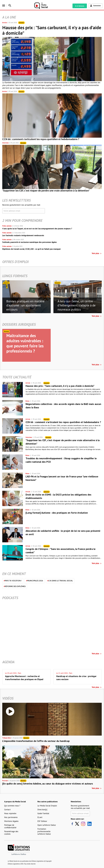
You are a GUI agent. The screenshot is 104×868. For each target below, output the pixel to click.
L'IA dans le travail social (60, 581)
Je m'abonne (80, 6)
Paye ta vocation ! (13, 581)
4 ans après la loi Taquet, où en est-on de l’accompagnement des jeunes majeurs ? (37, 229)
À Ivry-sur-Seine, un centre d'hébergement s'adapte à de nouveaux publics (77, 305)
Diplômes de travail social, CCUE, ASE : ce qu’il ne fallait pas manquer (32, 249)
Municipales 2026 (35, 581)
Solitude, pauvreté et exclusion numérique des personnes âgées (30, 242)
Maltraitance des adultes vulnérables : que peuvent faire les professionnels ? (25, 343)
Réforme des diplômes (15, 586)
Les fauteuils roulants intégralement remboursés (23, 235)
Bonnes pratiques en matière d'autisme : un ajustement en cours (25, 305)
